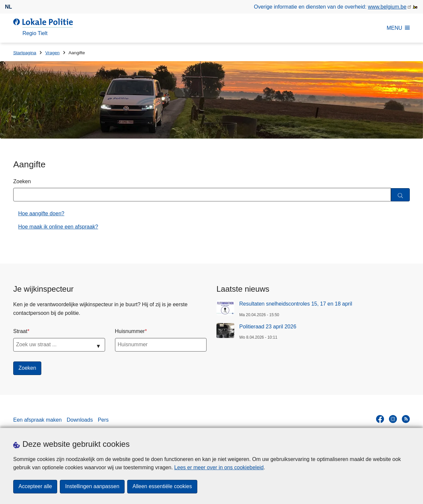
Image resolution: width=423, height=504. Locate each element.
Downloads (80, 420)
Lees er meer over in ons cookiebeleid (219, 467)
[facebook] (380, 419)
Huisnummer (130, 331)
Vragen (52, 53)
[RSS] (406, 419)
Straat (20, 331)
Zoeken (22, 181)
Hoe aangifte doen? (41, 213)
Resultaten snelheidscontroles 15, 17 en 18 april (296, 304)
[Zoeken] (400, 195)
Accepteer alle (35, 487)
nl (8, 7)
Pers (103, 420)
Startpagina (25, 53)
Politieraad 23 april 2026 (268, 327)
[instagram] (393, 419)
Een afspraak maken (38, 420)
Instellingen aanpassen (92, 487)
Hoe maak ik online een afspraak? (58, 227)
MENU (398, 28)
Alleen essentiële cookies (162, 487)
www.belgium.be (387, 7)
